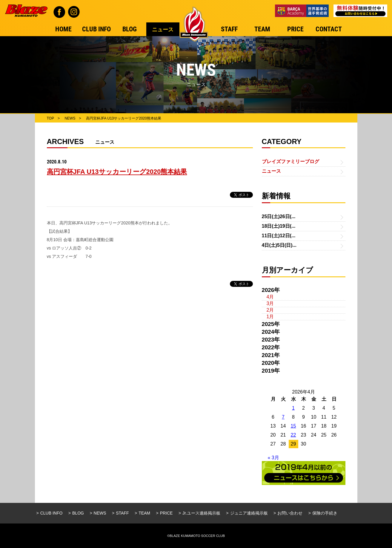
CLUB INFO (52, 513)
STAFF (122, 513)
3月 (270, 303)
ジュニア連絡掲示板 (249, 513)
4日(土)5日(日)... (279, 245)
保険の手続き (325, 513)
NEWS (100, 513)
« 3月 (273, 458)
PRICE (166, 513)
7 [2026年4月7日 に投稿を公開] (283, 417)
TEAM (144, 513)
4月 (270, 297)
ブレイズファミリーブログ (290, 162)
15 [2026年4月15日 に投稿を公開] (293, 426)
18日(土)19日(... (279, 226)
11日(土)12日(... (279, 236)
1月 (270, 317)
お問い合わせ (290, 513)
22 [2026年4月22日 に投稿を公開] (293, 435)
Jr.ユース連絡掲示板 (201, 513)
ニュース (271, 171)
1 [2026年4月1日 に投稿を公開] (293, 408)
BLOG (78, 513)
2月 (270, 310)
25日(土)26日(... (279, 216)
